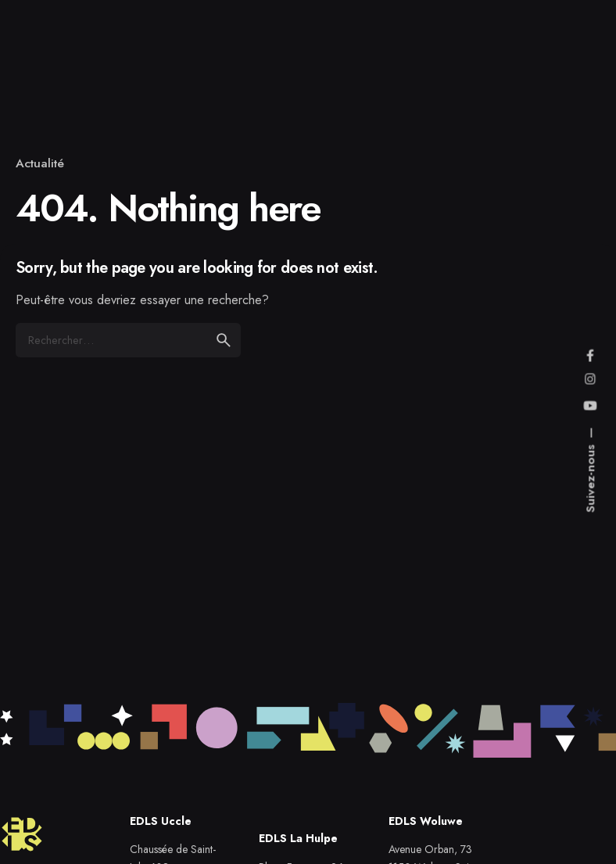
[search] (224, 340)
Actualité (40, 163)
